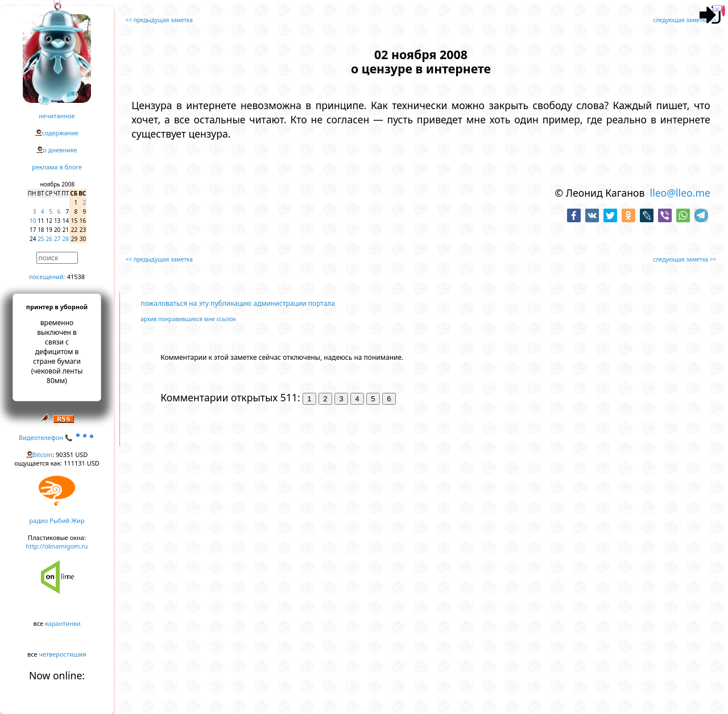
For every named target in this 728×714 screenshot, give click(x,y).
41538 (76, 277)
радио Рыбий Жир (57, 520)
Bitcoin (43, 454)
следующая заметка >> (684, 20)
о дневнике (60, 150)
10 (33, 221)
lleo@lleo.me (680, 193)
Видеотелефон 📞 (57, 437)
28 (66, 239)
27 (57, 239)
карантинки (63, 623)
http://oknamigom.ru (57, 546)
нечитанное (57, 116)
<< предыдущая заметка (159, 20)
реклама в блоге (57, 167)
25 (41, 239)
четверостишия (63, 654)
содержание (60, 133)
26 (49, 239)
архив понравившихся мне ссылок (188, 319)
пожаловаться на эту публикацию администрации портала (238, 303)
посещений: (47, 277)
